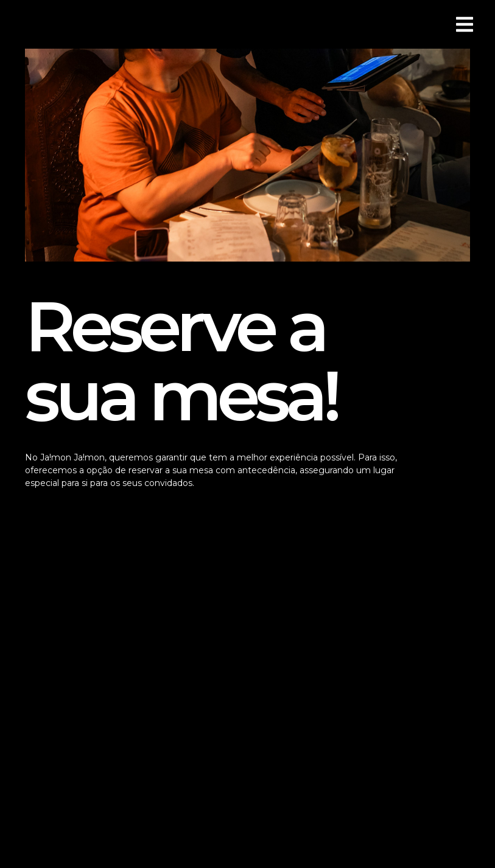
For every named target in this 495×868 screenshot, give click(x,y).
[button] (25, 25)
